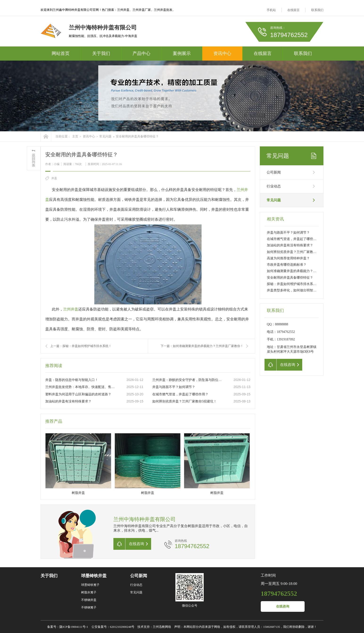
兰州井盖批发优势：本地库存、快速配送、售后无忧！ (81, 387)
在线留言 (294, 10)
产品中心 (141, 53)
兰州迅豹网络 (162, 627)
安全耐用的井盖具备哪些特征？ (137, 136)
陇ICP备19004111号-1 (74, 627)
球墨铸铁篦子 (90, 585)
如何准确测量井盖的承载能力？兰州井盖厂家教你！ (305, 271)
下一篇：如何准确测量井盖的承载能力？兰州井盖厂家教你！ (202, 346)
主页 (75, 136)
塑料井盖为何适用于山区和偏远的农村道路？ (78, 394)
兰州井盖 (71, 309)
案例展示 (182, 53)
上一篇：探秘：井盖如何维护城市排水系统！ (81, 346)
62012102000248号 (122, 627)
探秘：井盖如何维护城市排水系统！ (293, 284)
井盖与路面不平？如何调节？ (174, 387)
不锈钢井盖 (89, 600)
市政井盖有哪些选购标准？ (287, 265)
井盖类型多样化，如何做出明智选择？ (295, 290)
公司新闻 (274, 172)
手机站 (271, 10)
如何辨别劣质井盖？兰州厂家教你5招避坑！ (184, 401)
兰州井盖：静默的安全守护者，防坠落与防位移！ (188, 380)
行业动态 (274, 186)
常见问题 (105, 136)
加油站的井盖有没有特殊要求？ (68, 401)
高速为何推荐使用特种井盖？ (288, 258)
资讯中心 (222, 53)
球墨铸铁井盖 (94, 576)
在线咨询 (283, 606)
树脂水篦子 (89, 592)
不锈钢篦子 (89, 607)
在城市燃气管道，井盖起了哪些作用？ (180, 394)
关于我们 (101, 53)
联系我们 (317, 10)
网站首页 (61, 53)
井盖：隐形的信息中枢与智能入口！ (72, 380)
